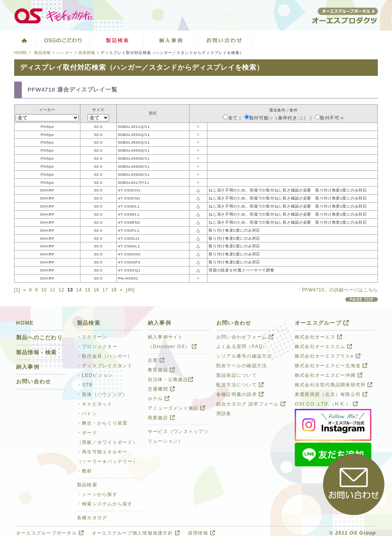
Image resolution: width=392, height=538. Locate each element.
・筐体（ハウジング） (102, 394)
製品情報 (42, 53)
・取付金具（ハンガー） (105, 356)
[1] (17, 290)
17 (105, 290)
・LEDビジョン (95, 375)
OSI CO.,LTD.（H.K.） (326, 404)
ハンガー (65, 53)
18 (114, 290)
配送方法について (240, 385)
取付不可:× (329, 118)
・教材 (85, 471)
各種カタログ (92, 518)
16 (97, 290)
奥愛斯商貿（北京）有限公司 (331, 394)
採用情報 (202, 533)
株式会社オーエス (318, 337)
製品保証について (237, 375)
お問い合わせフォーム (245, 337)
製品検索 (117, 40)
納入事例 (28, 367)
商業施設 (161, 418)
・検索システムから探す (105, 504)
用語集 (224, 414)
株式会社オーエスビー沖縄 (329, 375)
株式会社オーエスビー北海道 (331, 366)
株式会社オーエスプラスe (328, 356)
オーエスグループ (322, 323)
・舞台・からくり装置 (102, 423)
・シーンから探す (97, 494)
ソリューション (171, 40)
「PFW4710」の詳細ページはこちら (337, 290)
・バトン (87, 414)
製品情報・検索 (37, 352)
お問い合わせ (224, 40)
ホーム (24, 40)
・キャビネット (95, 404)
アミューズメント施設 (176, 408)
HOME (21, 53)
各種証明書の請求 (240, 394)
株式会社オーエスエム (323, 347)
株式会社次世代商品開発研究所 (334, 385)
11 (53, 290)
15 (88, 290)
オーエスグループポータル (50, 533)
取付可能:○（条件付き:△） (276, 118)
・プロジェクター (97, 347)
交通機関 (161, 389)
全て (230, 118)
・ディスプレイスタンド (105, 366)
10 (44, 290)
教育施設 (161, 370)
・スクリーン (92, 337)
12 (61, 290)
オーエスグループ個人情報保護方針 (136, 533)
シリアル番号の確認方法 (244, 356)
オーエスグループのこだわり (64, 40)
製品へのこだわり (39, 338)
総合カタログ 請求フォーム (251, 404)
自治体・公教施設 (171, 379)
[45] (130, 290)
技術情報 (87, 53)
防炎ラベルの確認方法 (242, 366)
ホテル (159, 399)
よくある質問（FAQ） (242, 347)
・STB (85, 385)
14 (79, 290)
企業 (156, 360)
